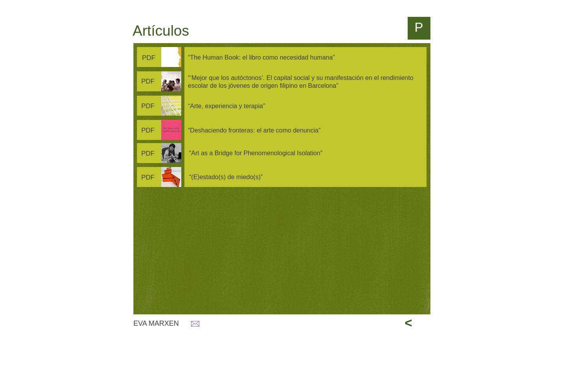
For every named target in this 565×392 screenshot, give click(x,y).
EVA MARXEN (156, 323)
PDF (149, 58)
